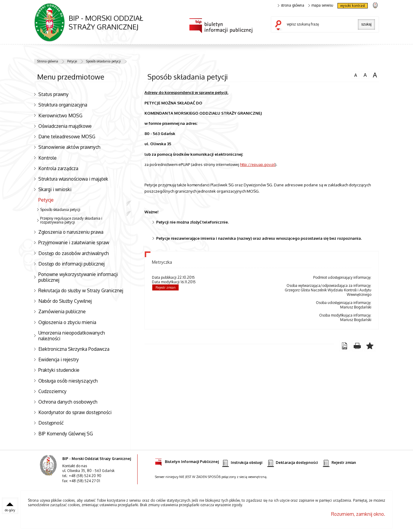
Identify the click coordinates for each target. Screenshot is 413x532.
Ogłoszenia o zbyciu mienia (67, 322)
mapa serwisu (321, 5)
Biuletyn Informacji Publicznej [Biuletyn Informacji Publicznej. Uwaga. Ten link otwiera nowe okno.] (187, 461)
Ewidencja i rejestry (59, 359)
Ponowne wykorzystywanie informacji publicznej (78, 277)
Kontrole (48, 158)
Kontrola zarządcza (58, 168)
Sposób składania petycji (103, 61)
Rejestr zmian (166, 287)
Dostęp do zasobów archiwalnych (74, 253)
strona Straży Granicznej (375, 5)
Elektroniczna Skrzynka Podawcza (74, 349)
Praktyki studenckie (59, 370)
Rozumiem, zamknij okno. (358, 514)
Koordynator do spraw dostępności (75, 412)
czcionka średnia (365, 75)
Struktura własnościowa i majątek (73, 179)
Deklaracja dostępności (293, 463)
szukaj (280, 26)
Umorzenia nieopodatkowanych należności (72, 336)
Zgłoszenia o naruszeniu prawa (71, 232)
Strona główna (48, 61)
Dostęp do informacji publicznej (71, 264)
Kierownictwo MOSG (60, 116)
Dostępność (51, 423)
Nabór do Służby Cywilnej (65, 301)
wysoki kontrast (353, 6)
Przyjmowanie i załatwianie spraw (74, 242)
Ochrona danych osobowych (68, 402)
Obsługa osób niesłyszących (68, 381)
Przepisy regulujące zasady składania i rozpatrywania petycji (71, 220)
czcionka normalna (355, 74)
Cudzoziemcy (52, 391)
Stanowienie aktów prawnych (69, 147)
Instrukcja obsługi (242, 463)
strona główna (291, 5)
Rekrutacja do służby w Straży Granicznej (81, 290)
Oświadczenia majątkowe (65, 126)
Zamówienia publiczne (62, 311)
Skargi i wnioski (55, 189)
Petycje (72, 61)
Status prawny (53, 94)
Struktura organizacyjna (63, 105)
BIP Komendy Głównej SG (66, 434)
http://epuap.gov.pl (258, 164)
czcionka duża (375, 75)
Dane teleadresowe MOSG (67, 137)
